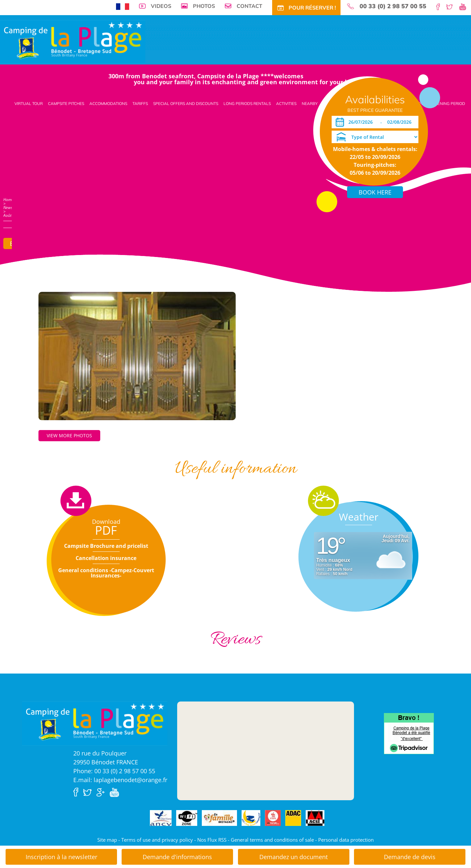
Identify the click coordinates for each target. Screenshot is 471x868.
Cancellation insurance (106, 558)
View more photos (69, 435)
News (8, 207)
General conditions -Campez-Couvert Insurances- (106, 573)
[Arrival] (362, 122)
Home (8, 200)
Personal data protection (346, 840)
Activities (286, 103)
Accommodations (108, 103)
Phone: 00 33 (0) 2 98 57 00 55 (114, 771)
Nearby (310, 103)
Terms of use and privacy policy (157, 840)
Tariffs (140, 103)
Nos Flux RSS (212, 840)
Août (7, 215)
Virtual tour (29, 103)
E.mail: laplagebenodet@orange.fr (120, 780)
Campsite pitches (66, 103)
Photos (204, 6)
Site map (107, 840)
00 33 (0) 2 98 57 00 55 (393, 6)
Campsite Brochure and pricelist (106, 546)
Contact (249, 6)
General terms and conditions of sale (272, 840)
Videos (161, 6)
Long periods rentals (247, 103)
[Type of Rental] (375, 137)
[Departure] (401, 122)
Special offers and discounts (186, 103)
